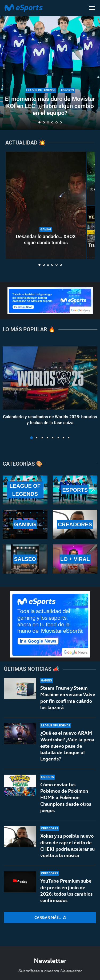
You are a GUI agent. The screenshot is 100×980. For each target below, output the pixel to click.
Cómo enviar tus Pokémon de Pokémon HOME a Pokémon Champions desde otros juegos (66, 797)
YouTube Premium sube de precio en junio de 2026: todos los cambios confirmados (66, 891)
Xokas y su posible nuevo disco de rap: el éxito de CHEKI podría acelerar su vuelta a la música (67, 846)
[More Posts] (50, 918)
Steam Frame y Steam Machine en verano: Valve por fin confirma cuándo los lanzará (68, 698)
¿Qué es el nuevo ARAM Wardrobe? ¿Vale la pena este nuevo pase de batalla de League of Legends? (67, 746)
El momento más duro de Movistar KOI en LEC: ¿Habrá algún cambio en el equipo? (50, 106)
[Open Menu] (92, 8)
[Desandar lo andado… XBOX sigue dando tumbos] (46, 205)
